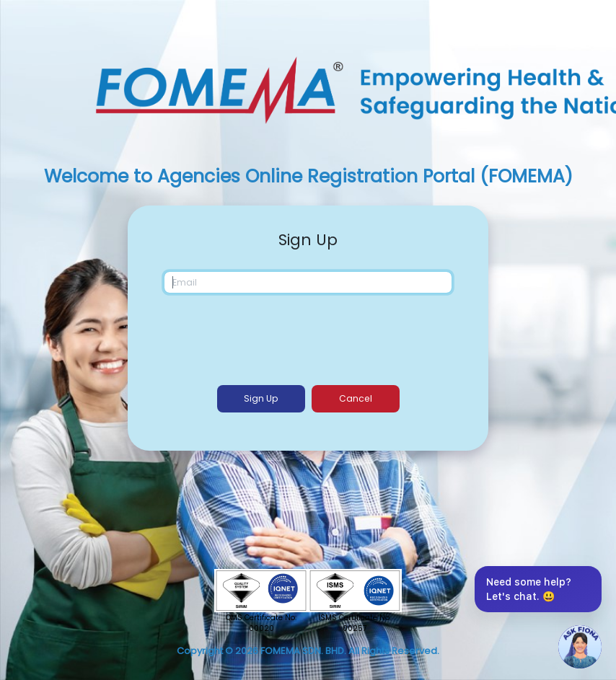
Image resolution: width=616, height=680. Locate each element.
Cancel (356, 398)
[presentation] (309, 337)
